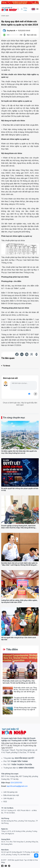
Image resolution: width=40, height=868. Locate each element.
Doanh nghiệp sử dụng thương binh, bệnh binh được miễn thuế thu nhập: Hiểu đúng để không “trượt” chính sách (18, 528)
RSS (5, 802)
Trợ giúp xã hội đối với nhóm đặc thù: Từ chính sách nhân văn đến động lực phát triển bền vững (25, 701)
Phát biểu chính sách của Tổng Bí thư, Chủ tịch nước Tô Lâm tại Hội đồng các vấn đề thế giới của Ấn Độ (19, 683)
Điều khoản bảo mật (11, 795)
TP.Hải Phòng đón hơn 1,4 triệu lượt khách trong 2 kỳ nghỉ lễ (25, 709)
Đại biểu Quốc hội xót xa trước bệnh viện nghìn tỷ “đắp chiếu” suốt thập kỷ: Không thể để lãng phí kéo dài (19, 565)
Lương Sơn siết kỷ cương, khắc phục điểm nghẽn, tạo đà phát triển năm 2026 (19, 601)
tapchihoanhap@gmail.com (17, 786)
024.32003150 (16, 783)
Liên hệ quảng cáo (10, 792)
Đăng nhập (24, 9)
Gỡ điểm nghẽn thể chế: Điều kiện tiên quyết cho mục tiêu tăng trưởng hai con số (19, 452)
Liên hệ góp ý (9, 798)
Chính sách (5, 16)
